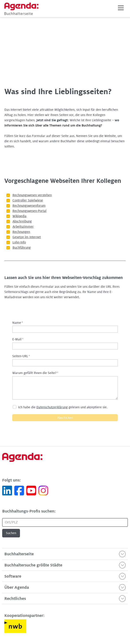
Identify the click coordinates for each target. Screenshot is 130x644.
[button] (121, 8)
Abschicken (65, 418)
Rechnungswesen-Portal (29, 211)
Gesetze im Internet (27, 237)
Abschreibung (22, 221)
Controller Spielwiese (28, 200)
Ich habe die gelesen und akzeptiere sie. (63, 407)
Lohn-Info (19, 242)
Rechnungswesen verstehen (32, 195)
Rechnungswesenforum (29, 206)
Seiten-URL (21, 356)
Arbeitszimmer (23, 227)
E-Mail (18, 339)
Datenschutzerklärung (52, 407)
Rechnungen (21, 232)
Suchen (11, 533)
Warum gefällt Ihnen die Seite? (35, 373)
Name (18, 323)
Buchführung (22, 248)
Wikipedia (20, 216)
